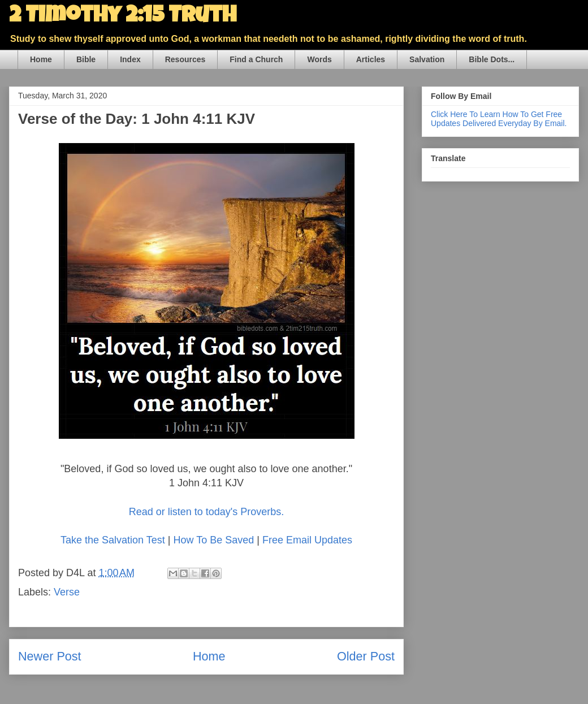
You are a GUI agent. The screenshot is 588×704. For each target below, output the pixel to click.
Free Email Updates (307, 540)
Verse (67, 592)
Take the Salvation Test (113, 540)
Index (130, 59)
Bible (86, 59)
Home (41, 59)
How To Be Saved (213, 540)
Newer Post (50, 656)
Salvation (427, 59)
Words (319, 59)
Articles (371, 59)
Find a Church (256, 59)
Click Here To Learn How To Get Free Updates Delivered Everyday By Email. (499, 119)
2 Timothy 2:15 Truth (123, 17)
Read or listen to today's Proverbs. (207, 512)
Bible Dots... (492, 59)
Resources (185, 59)
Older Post (366, 656)
